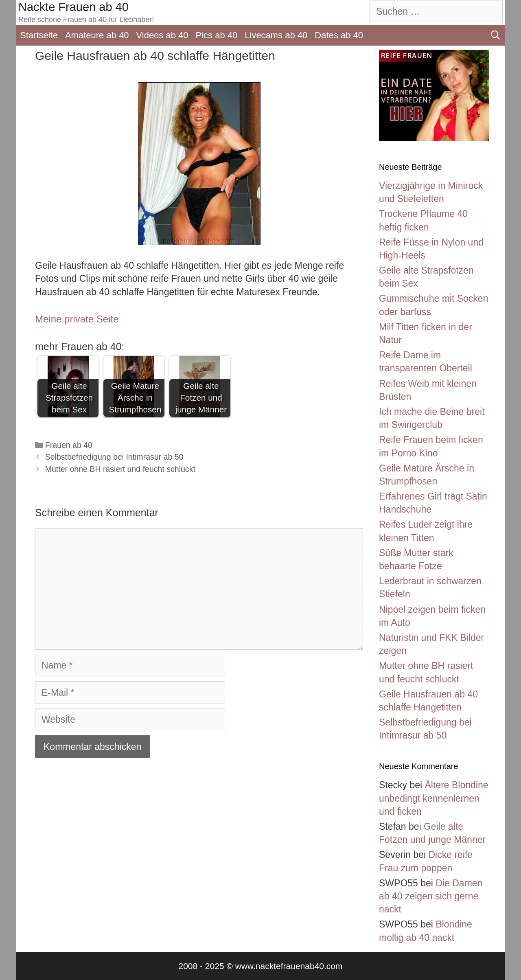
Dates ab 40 (339, 35)
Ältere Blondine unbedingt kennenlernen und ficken (434, 798)
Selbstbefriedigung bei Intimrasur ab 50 (114, 457)
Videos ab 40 (162, 35)
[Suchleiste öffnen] (495, 35)
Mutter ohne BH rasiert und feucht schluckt (120, 469)
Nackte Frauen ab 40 (73, 7)
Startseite (39, 35)
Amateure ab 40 (97, 35)
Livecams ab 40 (276, 35)
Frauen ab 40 (69, 445)
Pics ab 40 (217, 35)
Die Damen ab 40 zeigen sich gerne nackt (431, 896)
